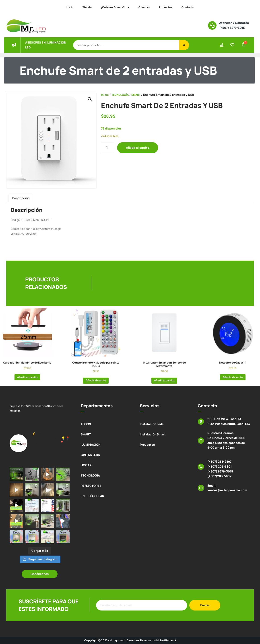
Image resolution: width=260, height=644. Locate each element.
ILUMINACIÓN (91, 445)
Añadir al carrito (138, 148)
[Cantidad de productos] (107, 148)
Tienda (87, 7)
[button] (90, 99)
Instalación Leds (152, 424)
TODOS (86, 424)
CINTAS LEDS (90, 455)
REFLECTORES (91, 486)
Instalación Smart (153, 434)
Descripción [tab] (21, 198)
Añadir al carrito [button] (27, 377)
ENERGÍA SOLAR (92, 496)
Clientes (144, 7)
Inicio (70, 7)
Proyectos (166, 7)
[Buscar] (184, 45)
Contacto (188, 7)
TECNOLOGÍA (120, 95)
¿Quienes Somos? (115, 7)
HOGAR (86, 465)
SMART (136, 95)
